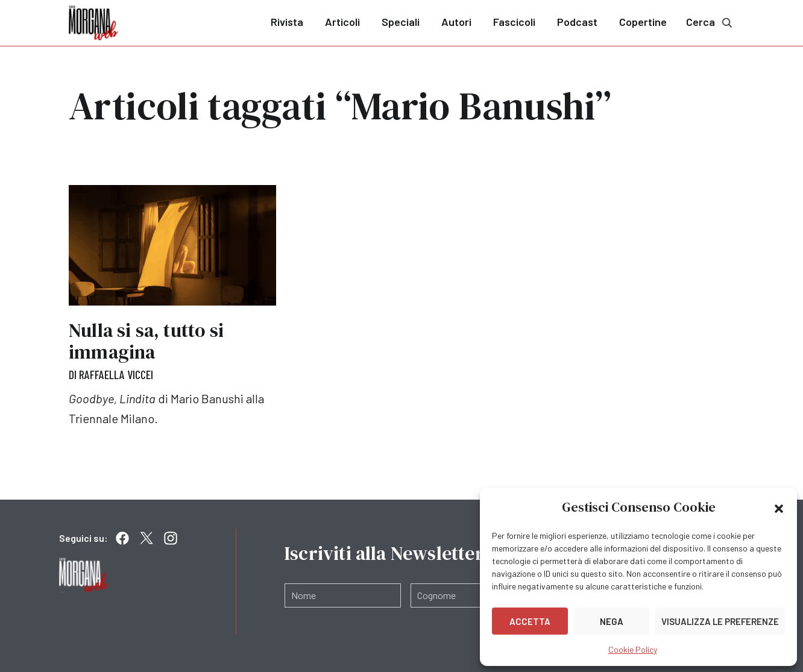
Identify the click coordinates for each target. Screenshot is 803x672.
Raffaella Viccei (116, 374)
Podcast (577, 22)
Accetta (530, 621)
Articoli (342, 22)
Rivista (287, 22)
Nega (612, 621)
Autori (456, 22)
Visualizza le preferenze (720, 621)
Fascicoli (514, 22)
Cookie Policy (633, 649)
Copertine (643, 22)
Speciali (401, 22)
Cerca (710, 22)
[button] (779, 507)
